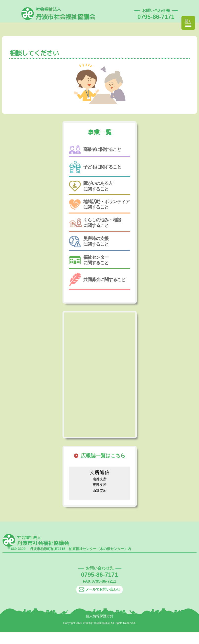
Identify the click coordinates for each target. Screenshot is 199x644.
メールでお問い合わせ (99, 589)
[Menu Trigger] (188, 23)
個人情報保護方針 (100, 616)
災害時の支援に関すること (89, 241)
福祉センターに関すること (89, 260)
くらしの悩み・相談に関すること (95, 223)
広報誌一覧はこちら (103, 455)
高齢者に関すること (95, 149)
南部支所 (100, 479)
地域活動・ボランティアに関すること (99, 204)
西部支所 (100, 490)
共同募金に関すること (97, 279)
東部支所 (100, 485)
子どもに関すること (95, 167)
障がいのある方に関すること (91, 186)
